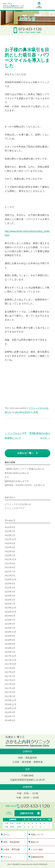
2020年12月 (11, 579)
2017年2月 (10, 696)
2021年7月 (10, 572)
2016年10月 (11, 708)
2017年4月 (10, 688)
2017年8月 (10, 672)
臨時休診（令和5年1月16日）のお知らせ (25, 485)
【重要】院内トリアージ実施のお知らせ (24, 469)
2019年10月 (11, 612)
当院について (37, 835)
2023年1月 (10, 535)
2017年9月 (10, 668)
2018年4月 (10, 648)
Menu (51, 5)
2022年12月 (11, 539)
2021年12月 (11, 559)
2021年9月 (10, 564)
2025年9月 (10, 527)
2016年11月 (11, 704)
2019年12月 (11, 608)
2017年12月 (11, 656)
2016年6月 (10, 720)
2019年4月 (10, 624)
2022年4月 (10, 551)
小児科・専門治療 (11, 850)
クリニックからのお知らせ (18, 504)
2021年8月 (10, 567)
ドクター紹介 (37, 850)
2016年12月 (11, 700)
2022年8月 (10, 547)
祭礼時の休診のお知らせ (17, 473)
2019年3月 (10, 628)
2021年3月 (10, 576)
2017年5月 (10, 684)
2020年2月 (10, 600)
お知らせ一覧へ (27, 453)
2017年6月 (10, 680)
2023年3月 (10, 531)
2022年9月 (10, 543)
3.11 (7, 477)
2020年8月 (10, 584)
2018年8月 (10, 640)
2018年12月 (11, 632)
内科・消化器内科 (11, 842)
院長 (36, 412)
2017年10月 (11, 664)
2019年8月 (10, 616)
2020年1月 (10, 604)
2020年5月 (10, 588)
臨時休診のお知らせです (17, 481)
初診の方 (35, 842)
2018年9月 (10, 636)
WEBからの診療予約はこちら (28, 813)
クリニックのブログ (15, 508)
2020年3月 (10, 596)
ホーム (6, 835)
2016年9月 (10, 712)
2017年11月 (11, 660)
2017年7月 (10, 676)
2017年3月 (10, 692)
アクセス (7, 857)
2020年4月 (10, 592)
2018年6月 (10, 644)
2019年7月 (10, 620)
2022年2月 (10, 555)
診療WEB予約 (37, 857)
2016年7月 (10, 716)
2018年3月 (10, 652)
